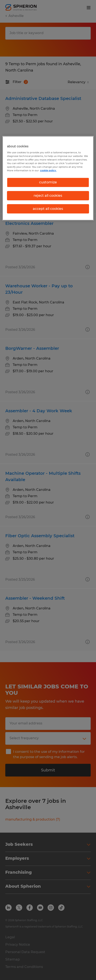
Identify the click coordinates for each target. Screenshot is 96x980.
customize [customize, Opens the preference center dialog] (48, 182)
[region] (48, 178)
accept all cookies (48, 209)
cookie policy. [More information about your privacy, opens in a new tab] (48, 170)
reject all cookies (48, 196)
